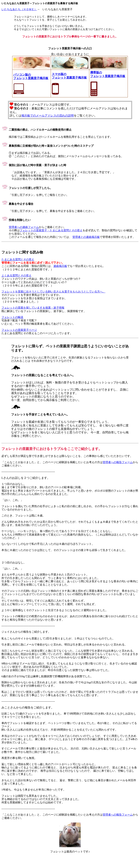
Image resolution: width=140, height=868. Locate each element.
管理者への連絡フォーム (24, 227)
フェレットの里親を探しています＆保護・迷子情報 (33, 308)
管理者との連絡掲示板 (86, 237)
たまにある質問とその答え (18, 259)
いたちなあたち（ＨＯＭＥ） (19, 9)
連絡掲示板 (60, 266)
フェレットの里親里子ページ (19, 330)
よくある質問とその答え (16, 275)
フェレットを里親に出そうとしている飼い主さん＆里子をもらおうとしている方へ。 (53, 291)
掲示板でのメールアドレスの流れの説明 (48, 116)
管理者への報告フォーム (118, 462)
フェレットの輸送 (12, 317)
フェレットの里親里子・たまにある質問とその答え (51, 230)
